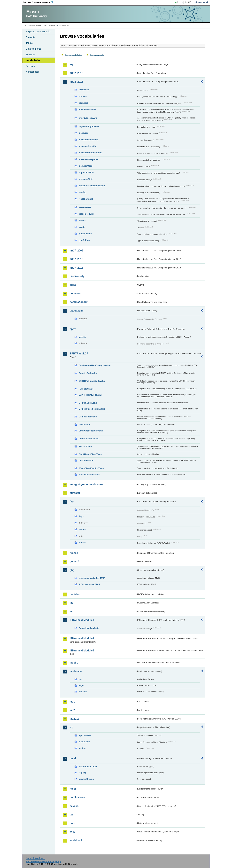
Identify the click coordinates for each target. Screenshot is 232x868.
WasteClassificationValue (91, 468)
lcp (72, 727)
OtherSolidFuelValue (89, 439)
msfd (73, 758)
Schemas (31, 55)
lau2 (72, 710)
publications (77, 797)
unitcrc (82, 543)
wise (73, 832)
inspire (74, 663)
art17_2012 (76, 259)
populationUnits (87, 172)
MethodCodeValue (88, 417)
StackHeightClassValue (90, 454)
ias (71, 603)
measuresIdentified (88, 140)
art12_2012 (76, 73)
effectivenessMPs (87, 109)
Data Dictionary (50, 25)
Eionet (39, 25)
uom (72, 823)
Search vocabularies (73, 55)
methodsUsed (86, 166)
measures (84, 133)
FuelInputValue (86, 389)
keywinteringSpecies (89, 126)
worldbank (76, 840)
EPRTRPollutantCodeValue (92, 381)
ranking (82, 192)
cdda (73, 285)
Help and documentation (39, 31)
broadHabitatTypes (88, 767)
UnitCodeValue (86, 460)
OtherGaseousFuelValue (91, 431)
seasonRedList (86, 214)
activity (82, 337)
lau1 (72, 702)
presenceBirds (86, 179)
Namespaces (33, 72)
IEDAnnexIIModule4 (82, 651)
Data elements (33, 49)
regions (82, 773)
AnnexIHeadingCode (89, 628)
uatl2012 (83, 692)
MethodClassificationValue (92, 409)
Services (30, 66)
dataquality (77, 311)
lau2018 (74, 719)
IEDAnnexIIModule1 (82, 620)
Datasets (30, 37)
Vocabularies (33, 60)
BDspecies (84, 90)
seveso (74, 806)
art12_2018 (76, 82)
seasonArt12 (85, 207)
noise (73, 789)
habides (75, 594)
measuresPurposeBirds (90, 153)
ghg (72, 570)
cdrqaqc (83, 96)
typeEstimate (85, 234)
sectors (82, 748)
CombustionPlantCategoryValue (95, 365)
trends (82, 227)
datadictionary (79, 302)
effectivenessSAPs (88, 118)
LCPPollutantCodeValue (91, 395)
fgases (74, 553)
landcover (76, 671)
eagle (81, 685)
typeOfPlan (84, 240)
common (75, 293)
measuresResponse (89, 159)
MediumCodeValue (88, 403)
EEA (39, 2)
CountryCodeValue (88, 373)
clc (80, 679)
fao (72, 502)
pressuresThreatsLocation (92, 186)
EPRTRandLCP (79, 354)
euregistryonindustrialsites (86, 484)
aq (71, 64)
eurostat (75, 493)
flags (81, 516)
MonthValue (85, 425)
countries (83, 103)
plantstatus (84, 742)
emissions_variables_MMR (92, 578)
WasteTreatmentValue (89, 474)
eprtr (73, 329)
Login (180, 2)
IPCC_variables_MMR (89, 584)
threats (82, 220)
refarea (82, 529)
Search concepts (97, 55)
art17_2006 (76, 251)
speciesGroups (86, 779)
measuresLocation (88, 146)
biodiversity (77, 276)
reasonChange (86, 199)
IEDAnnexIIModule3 (82, 638)
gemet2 (74, 561)
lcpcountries (85, 735)
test (72, 815)
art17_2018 (76, 268)
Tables (29, 43)
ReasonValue (85, 446)
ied (72, 611)
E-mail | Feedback (35, 858)
